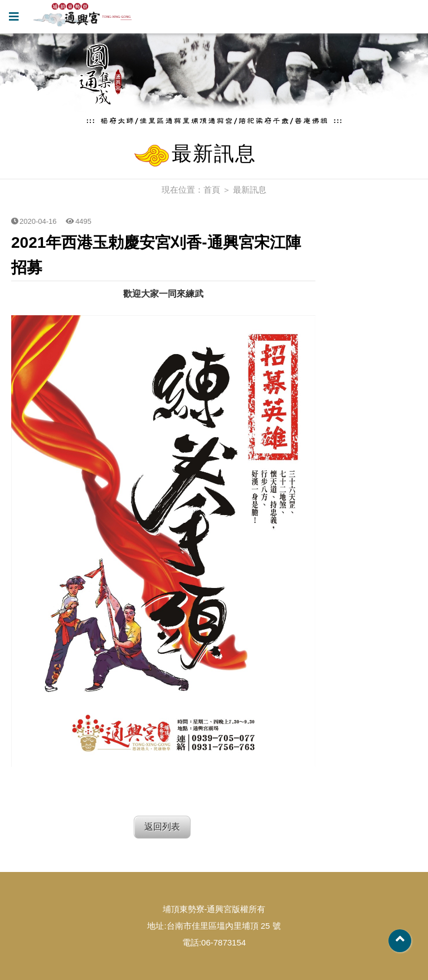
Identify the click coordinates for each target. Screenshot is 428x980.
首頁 (212, 190)
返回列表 (162, 827)
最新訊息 (250, 190)
